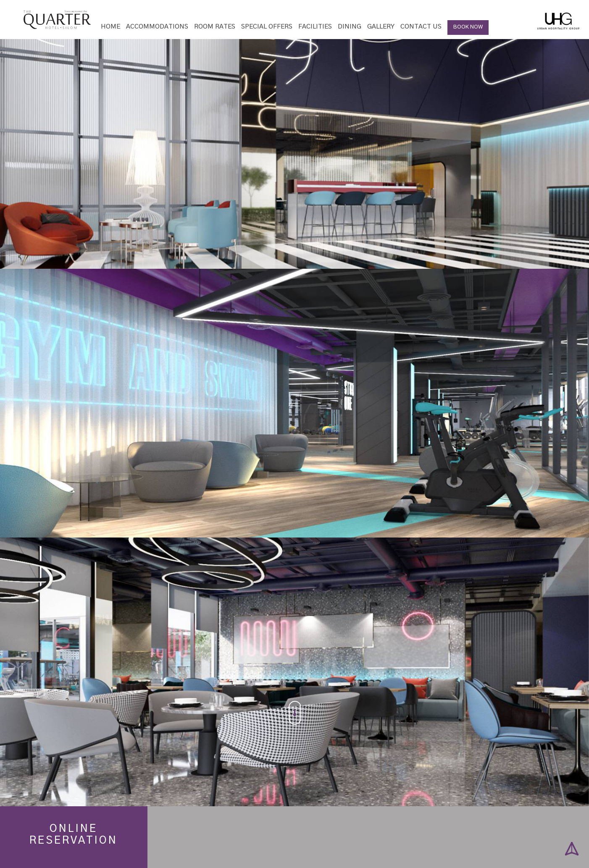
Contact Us (421, 27)
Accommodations (157, 27)
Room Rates (215, 27)
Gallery (381, 27)
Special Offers (267, 27)
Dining (350, 27)
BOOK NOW (468, 27)
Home (110, 27)
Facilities (315, 27)
